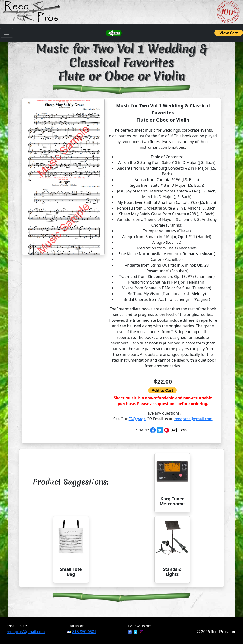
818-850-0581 (84, 632)
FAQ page (137, 419)
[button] (114, 33)
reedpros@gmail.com (194, 419)
